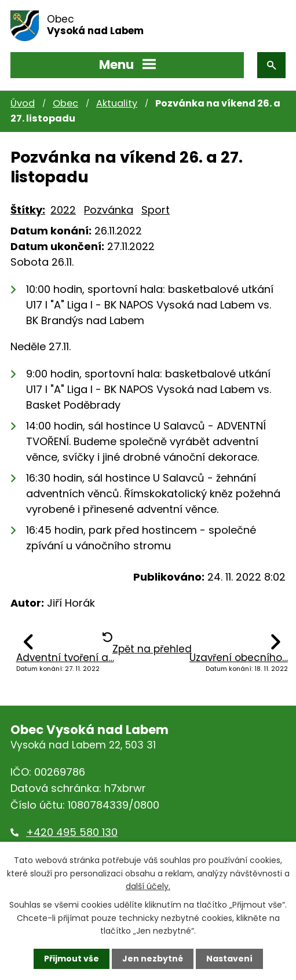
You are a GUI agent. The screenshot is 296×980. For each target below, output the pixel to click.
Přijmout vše (72, 959)
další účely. (148, 886)
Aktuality (117, 103)
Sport (156, 210)
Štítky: (28, 210)
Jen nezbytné (153, 959)
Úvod (23, 103)
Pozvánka (109, 210)
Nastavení (229, 959)
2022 (63, 210)
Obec (65, 103)
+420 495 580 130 (72, 832)
